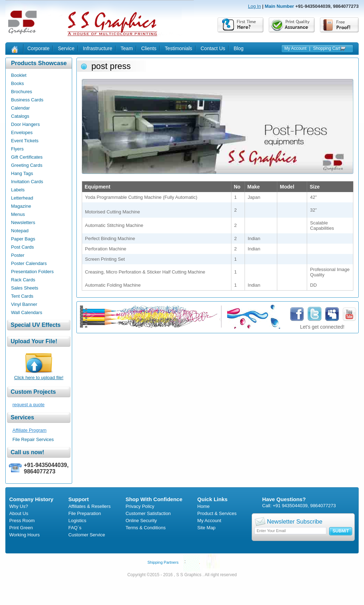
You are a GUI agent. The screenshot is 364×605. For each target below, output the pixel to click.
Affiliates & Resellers (89, 506)
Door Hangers (25, 124)
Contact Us (213, 48)
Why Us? (19, 506)
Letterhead (22, 198)
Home (204, 506)
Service (66, 48)
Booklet (19, 75)
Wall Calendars (27, 312)
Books (17, 83)
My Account (295, 48)
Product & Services (217, 513)
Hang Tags (22, 173)
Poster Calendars (29, 263)
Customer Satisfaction (148, 513)
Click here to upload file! (39, 378)
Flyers (17, 149)
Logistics (77, 521)
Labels (18, 190)
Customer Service (87, 535)
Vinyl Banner (24, 304)
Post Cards (22, 247)
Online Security (141, 521)
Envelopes (22, 132)
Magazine (21, 206)
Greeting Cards (27, 165)
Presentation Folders (32, 272)
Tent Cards (22, 296)
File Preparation (85, 513)
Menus (18, 214)
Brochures (22, 92)
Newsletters (23, 222)
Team (127, 48)
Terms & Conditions (146, 528)
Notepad (20, 231)
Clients (149, 48)
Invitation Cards (27, 182)
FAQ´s (75, 528)
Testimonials (179, 48)
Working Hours (25, 535)
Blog (239, 48)
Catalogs (20, 116)
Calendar (20, 108)
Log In (255, 6)
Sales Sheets (25, 288)
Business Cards (27, 100)
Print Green (21, 528)
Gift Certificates (27, 157)
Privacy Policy (140, 506)
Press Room (22, 521)
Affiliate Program (30, 430)
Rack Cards (23, 280)
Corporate (38, 48)
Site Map (206, 528)
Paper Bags (23, 239)
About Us (19, 513)
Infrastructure (97, 48)
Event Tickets (25, 141)
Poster (18, 255)
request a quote (28, 405)
